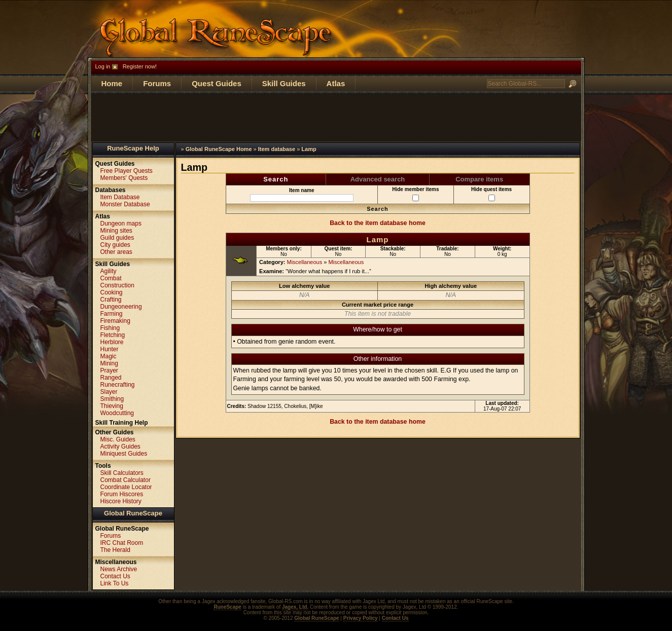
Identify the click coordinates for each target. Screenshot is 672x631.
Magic (109, 356)
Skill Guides (284, 83)
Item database (277, 149)
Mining (109, 363)
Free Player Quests (127, 171)
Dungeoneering (121, 307)
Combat (111, 278)
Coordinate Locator (126, 487)
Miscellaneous (305, 262)
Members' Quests (124, 178)
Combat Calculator (126, 480)
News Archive (119, 569)
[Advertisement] (336, 117)
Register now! (140, 66)
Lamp (309, 149)
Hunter (110, 349)
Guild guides (117, 238)
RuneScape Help (133, 148)
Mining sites (116, 231)
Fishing (110, 328)
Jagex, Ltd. (295, 607)
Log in (103, 66)
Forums (157, 83)
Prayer (109, 370)
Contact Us (115, 576)
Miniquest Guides (124, 454)
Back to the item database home (378, 223)
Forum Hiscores (122, 494)
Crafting (111, 300)
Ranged (111, 378)
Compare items (479, 179)
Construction (117, 285)
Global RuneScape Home (219, 149)
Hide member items (415, 194)
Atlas (336, 83)
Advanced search (378, 179)
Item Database (120, 197)
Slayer (109, 392)
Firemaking (115, 321)
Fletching (113, 335)
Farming (112, 314)
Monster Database (125, 204)
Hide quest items (491, 194)
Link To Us (115, 583)
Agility (109, 271)
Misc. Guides (118, 439)
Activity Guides (120, 447)
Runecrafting (118, 385)
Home (112, 83)
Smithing (112, 399)
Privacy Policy (361, 618)
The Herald (115, 550)
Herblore (112, 342)
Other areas (116, 252)
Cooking (112, 292)
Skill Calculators (122, 473)
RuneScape (227, 607)
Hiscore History (121, 501)
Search (276, 179)
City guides (115, 245)
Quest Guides (217, 83)
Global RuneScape (133, 513)
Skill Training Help (122, 423)
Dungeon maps (121, 224)
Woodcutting (117, 413)
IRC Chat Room (122, 543)
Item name (302, 195)
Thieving (112, 406)
